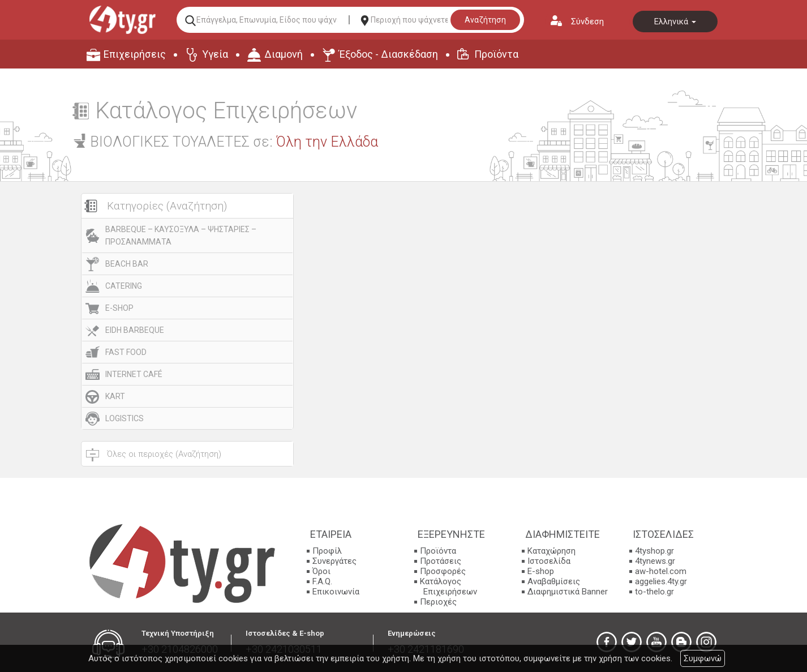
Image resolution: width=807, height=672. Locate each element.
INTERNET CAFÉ (134, 374)
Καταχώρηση (551, 551)
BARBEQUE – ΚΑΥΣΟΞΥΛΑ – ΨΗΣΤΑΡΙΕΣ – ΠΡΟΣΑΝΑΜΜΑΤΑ (181, 236)
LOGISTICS (125, 418)
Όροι (321, 571)
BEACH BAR (127, 264)
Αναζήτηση (485, 20)
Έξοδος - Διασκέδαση (389, 54)
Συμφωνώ (703, 658)
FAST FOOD (126, 352)
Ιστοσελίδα (549, 561)
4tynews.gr (655, 561)
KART (115, 396)
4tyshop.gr (654, 551)
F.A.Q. (322, 581)
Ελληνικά (675, 22)
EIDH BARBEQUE (135, 330)
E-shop (541, 571)
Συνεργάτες (334, 561)
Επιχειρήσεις (135, 54)
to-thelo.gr (654, 592)
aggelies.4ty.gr (661, 581)
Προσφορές (443, 571)
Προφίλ (327, 551)
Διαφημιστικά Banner (568, 592)
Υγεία (215, 54)
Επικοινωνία (336, 592)
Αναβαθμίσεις (554, 581)
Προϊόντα (496, 54)
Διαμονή (284, 54)
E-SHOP (119, 308)
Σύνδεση (587, 22)
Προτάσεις (441, 561)
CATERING (124, 286)
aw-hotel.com (661, 571)
